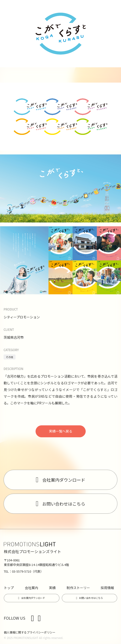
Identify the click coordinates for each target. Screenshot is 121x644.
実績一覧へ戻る (61, 431)
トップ (9, 588)
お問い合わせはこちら (64, 504)
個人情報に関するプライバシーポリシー (30, 632)
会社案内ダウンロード (64, 480)
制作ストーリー (78, 588)
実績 (52, 588)
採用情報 (107, 588)
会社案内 (32, 588)
